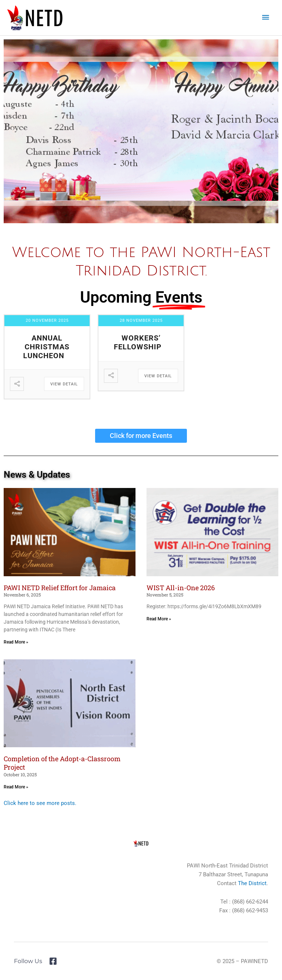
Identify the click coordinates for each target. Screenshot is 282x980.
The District (252, 883)
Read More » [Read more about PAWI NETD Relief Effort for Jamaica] (16, 642)
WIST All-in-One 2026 (181, 588)
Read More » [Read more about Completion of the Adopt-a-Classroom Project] (16, 787)
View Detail (64, 384)
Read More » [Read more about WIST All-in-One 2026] (159, 619)
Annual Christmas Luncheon (46, 347)
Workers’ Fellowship (138, 342)
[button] (12, 131)
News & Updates (37, 475)
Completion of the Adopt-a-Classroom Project (62, 763)
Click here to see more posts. (40, 803)
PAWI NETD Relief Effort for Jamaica (60, 588)
